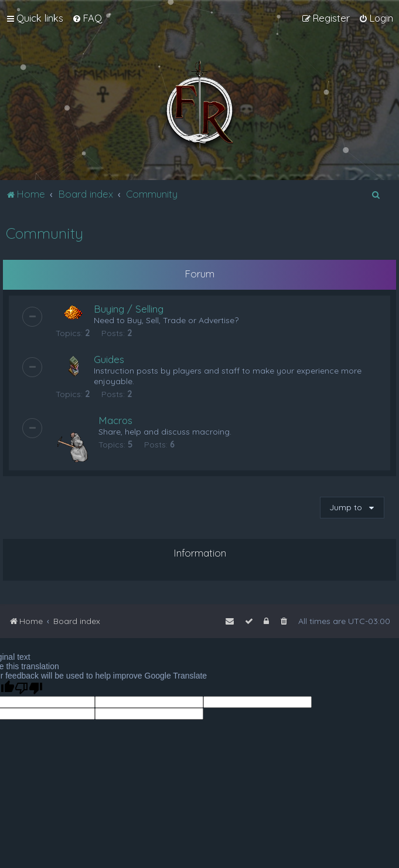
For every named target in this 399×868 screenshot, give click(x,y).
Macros (115, 420)
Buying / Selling (129, 309)
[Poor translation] (29, 688)
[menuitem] (87, 18)
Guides (109, 359)
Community (45, 233)
